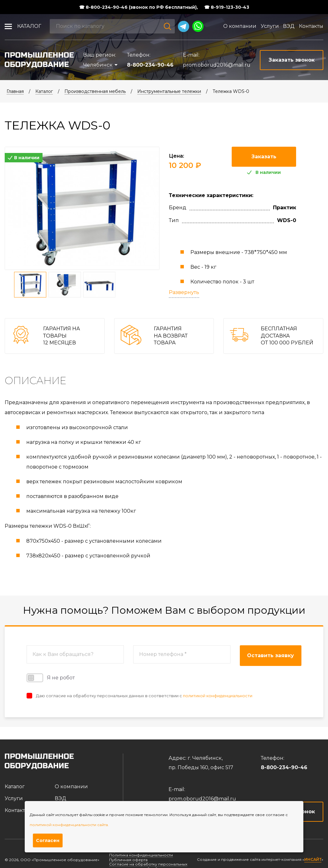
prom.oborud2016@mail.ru (217, 65)
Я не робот (51, 678)
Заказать (264, 157)
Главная (15, 91)
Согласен (48, 840)
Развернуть (184, 292)
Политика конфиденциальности (141, 855)
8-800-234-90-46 (150, 65)
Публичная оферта (128, 860)
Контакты (311, 26)
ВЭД (289, 26)
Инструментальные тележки (169, 91)
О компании (240, 26)
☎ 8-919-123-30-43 (227, 7)
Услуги (270, 26)
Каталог (29, 26)
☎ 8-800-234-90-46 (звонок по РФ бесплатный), (139, 7)
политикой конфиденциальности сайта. (69, 825)
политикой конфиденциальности (218, 696)
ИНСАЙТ (313, 860)
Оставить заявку (270, 655)
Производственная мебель (95, 91)
